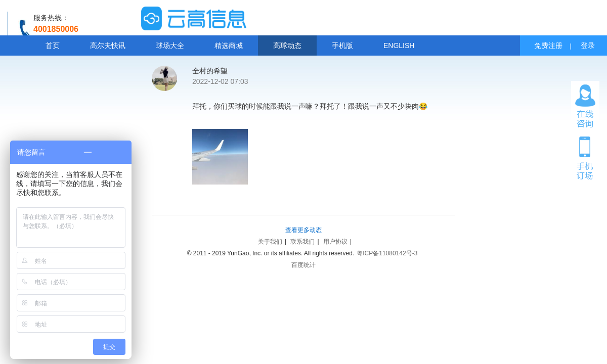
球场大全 (170, 45)
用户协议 (335, 242)
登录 (588, 45)
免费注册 (548, 45)
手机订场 (585, 157)
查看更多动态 (303, 230)
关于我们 (270, 242)
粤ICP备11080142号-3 (387, 253)
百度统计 (303, 265)
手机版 (342, 45)
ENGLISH (399, 45)
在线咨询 (585, 106)
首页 (53, 45)
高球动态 (287, 45)
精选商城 (229, 45)
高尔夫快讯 (108, 45)
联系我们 (302, 242)
